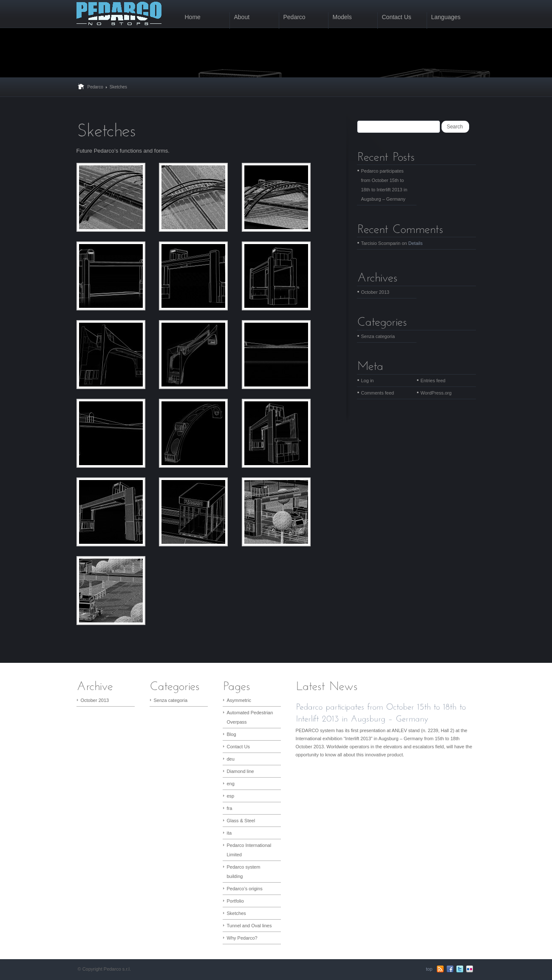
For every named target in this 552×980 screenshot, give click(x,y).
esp (231, 796)
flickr (470, 969)
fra (230, 808)
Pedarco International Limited (249, 850)
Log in (368, 381)
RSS (440, 969)
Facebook (450, 969)
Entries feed (433, 381)
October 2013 (375, 292)
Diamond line (241, 771)
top (429, 969)
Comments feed (378, 393)
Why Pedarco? (242, 938)
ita (229, 833)
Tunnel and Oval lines (249, 926)
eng (231, 784)
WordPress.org (436, 393)
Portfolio (235, 901)
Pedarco (95, 87)
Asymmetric (239, 700)
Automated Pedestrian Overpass (250, 717)
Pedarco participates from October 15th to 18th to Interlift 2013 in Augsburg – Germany (384, 185)
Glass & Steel (241, 821)
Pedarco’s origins (245, 889)
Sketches (236, 913)
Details (416, 243)
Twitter (460, 969)
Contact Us (238, 747)
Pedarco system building (244, 872)
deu (231, 759)
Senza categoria (378, 336)
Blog (232, 734)
